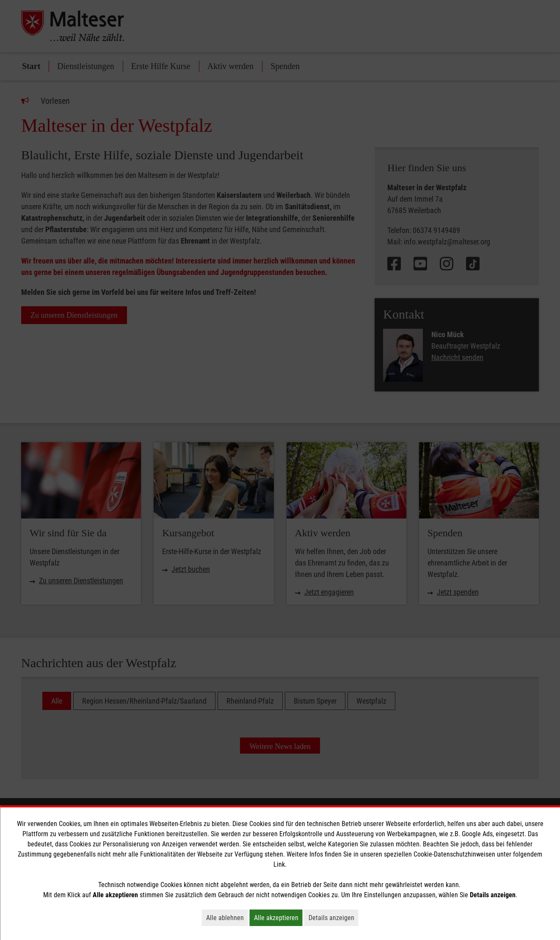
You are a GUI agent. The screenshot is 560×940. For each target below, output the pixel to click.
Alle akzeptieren (278, 918)
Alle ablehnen (227, 918)
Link (279, 864)
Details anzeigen (334, 918)
